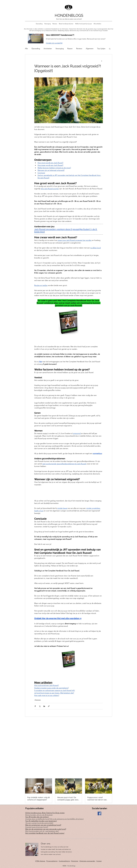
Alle (26, 49)
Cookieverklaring (64, 861)
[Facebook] (99, 813)
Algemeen (90, 49)
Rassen (70, 49)
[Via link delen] (49, 706)
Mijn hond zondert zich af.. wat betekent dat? (42, 831)
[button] (110, 49)
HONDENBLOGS (69, 15)
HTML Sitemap (40, 861)
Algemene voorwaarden (87, 861)
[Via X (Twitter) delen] (40, 706)
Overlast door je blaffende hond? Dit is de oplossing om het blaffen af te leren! (55, 819)
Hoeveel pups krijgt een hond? (37, 827)
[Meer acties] (102, 61)
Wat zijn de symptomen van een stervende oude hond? (46, 829)
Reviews (79, 49)
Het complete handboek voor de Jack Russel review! (45, 833)
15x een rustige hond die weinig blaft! (39, 823)
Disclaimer (75, 861)
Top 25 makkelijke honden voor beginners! (41, 821)
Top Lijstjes (101, 49)
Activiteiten (48, 49)
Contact (99, 861)
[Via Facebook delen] (35, 706)
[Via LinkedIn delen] (44, 706)
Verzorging (60, 49)
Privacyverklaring (52, 861)
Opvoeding (36, 49)
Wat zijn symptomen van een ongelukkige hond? (43, 825)
